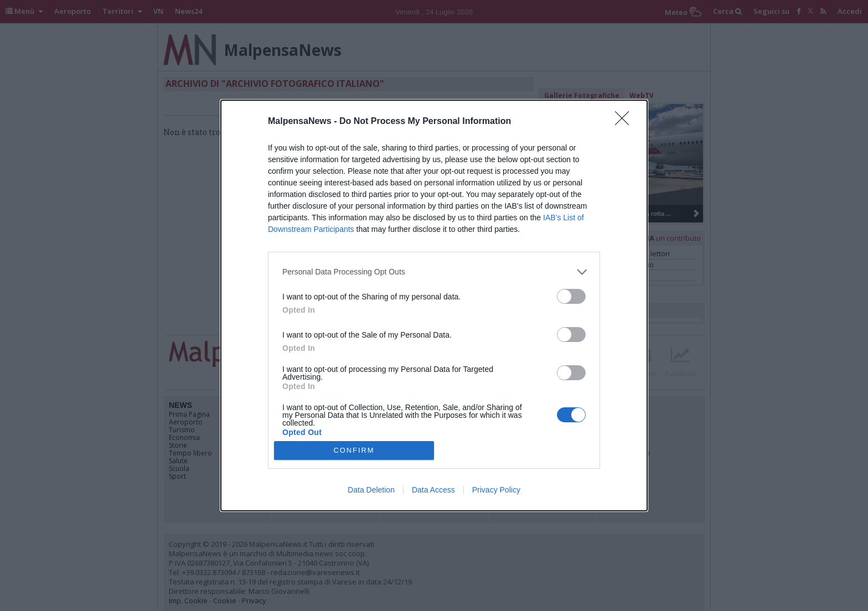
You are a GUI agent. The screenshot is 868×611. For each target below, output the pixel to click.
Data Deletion (371, 490)
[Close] (626, 122)
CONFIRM (354, 451)
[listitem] (434, 272)
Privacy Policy (496, 490)
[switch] (571, 296)
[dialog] (434, 305)
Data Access (433, 490)
